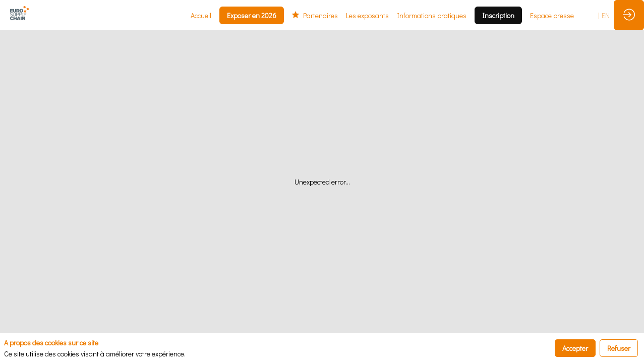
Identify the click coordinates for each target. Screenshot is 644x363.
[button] (252, 15)
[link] (201, 15)
